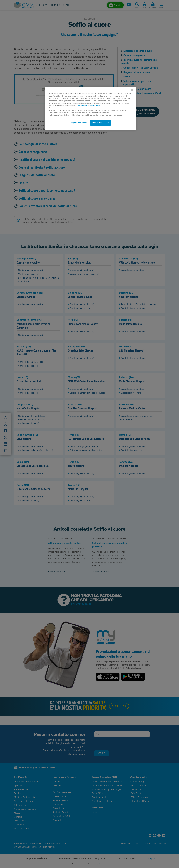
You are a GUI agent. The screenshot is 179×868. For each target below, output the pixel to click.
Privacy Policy (95, 106)
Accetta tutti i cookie (101, 123)
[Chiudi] (132, 90)
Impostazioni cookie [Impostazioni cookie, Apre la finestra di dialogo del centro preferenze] (79, 123)
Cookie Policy (82, 106)
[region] (90, 109)
